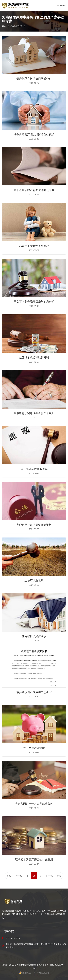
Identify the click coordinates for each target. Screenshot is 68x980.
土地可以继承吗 (34, 580)
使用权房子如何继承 (34, 636)
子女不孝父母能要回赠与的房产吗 (34, 301)
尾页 (59, 876)
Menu (62, 6)
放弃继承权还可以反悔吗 (34, 357)
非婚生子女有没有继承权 (34, 246)
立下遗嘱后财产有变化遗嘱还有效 (34, 190)
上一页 (19, 876)
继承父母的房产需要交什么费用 (34, 859)
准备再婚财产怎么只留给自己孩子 (34, 134)
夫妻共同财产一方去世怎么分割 (34, 803)
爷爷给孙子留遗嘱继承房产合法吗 (34, 413)
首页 (4, 26)
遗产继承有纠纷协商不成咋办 (34, 78)
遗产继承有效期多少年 (34, 469)
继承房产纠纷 (16, 26)
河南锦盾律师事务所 (34, 965)
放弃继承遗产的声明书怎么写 (34, 692)
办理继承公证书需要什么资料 (34, 525)
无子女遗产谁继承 (34, 748)
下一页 (49, 876)
